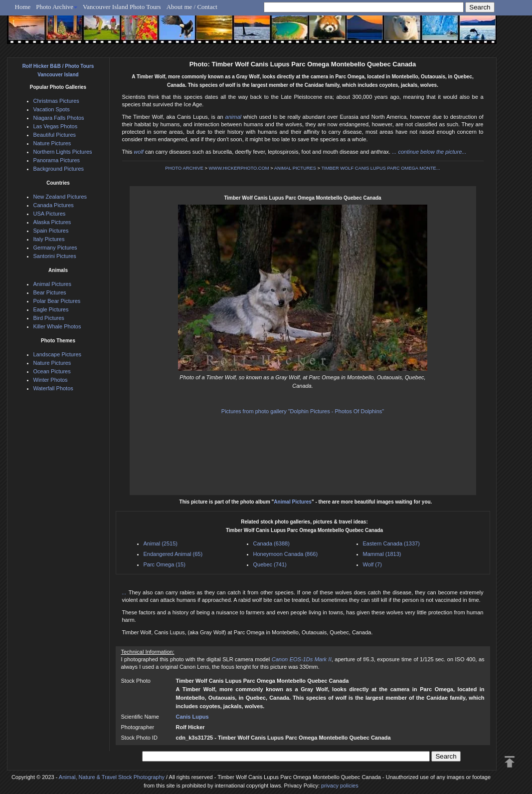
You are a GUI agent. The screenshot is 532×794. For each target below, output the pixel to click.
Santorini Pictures (55, 256)
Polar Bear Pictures (57, 301)
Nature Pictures (52, 143)
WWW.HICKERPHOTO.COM (239, 168)
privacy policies (340, 786)
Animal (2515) (161, 543)
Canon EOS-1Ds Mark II (302, 659)
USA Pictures (50, 214)
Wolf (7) (372, 564)
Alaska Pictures (52, 222)
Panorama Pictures (57, 160)
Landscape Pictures (58, 354)
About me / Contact (192, 7)
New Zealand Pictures (60, 197)
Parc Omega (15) (165, 564)
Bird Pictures (49, 318)
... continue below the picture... (429, 152)
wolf (139, 152)
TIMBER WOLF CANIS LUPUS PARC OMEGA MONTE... (380, 168)
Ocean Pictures (52, 371)
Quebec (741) (270, 564)
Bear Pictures (50, 292)
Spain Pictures (51, 231)
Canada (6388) (271, 543)
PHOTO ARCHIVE (184, 168)
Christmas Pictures (56, 101)
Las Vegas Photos (56, 126)
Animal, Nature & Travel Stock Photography (112, 777)
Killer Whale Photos (57, 326)
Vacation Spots (52, 109)
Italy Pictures (49, 239)
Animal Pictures (293, 502)
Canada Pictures (54, 205)
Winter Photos (51, 380)
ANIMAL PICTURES (295, 168)
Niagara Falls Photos (59, 118)
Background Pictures (59, 169)
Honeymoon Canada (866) (286, 554)
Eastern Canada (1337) (391, 543)
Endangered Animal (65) (173, 554)
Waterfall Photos (53, 388)
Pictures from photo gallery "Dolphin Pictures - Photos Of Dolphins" (303, 411)
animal (233, 117)
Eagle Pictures (51, 309)
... (125, 592)
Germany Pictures (55, 248)
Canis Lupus (192, 717)
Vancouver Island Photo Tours (122, 7)
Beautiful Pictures (55, 135)
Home (23, 7)
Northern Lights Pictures (63, 152)
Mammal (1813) (382, 554)
